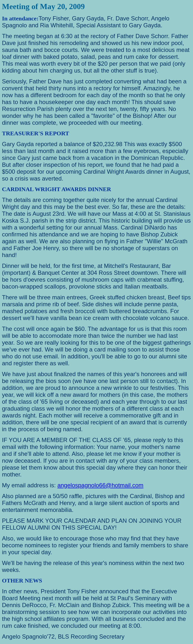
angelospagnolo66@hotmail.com (100, 485)
